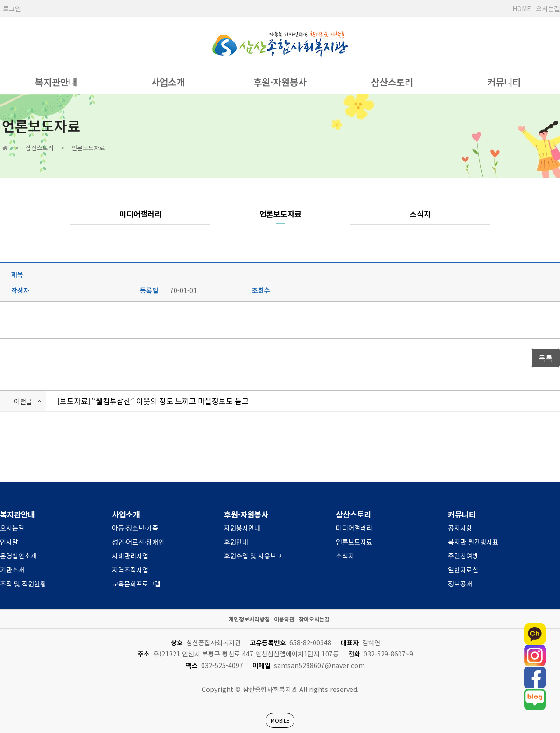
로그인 (12, 8)
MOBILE (280, 720)
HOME (522, 8)
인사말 (9, 542)
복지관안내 (56, 82)
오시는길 (548, 8)
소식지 (420, 214)
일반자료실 (463, 570)
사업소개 (168, 82)
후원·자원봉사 (280, 82)
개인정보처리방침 (249, 619)
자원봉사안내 (242, 528)
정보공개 (460, 584)
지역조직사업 (130, 570)
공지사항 (460, 528)
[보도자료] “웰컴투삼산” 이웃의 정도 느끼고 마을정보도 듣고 (153, 401)
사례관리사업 (130, 556)
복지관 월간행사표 (473, 542)
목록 (546, 358)
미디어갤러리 (140, 214)
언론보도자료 (280, 214)
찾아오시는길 (314, 619)
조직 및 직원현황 (23, 584)
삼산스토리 (392, 82)
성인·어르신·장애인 (138, 542)
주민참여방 (463, 556)
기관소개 (12, 570)
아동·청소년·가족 (135, 528)
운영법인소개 (18, 556)
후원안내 (236, 542)
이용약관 (284, 619)
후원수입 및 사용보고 (253, 556)
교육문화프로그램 (136, 584)
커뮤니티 (504, 82)
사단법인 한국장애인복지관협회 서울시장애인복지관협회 (280, 43)
